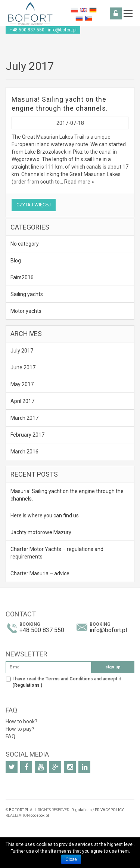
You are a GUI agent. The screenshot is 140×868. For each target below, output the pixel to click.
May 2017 (22, 384)
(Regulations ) (27, 685)
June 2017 (23, 367)
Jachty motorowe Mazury (41, 532)
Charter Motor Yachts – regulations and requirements (57, 553)
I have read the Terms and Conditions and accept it (67, 682)
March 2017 (24, 418)
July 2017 (22, 351)
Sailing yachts (27, 294)
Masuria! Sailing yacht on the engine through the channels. (67, 495)
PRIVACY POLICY (109, 810)
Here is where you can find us (45, 515)
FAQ (10, 736)
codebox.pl (40, 815)
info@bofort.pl (62, 30)
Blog (16, 261)
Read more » (79, 182)
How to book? (21, 721)
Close (71, 859)
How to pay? (20, 729)
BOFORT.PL (19, 810)
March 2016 (24, 452)
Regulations (82, 810)
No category (25, 244)
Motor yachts (26, 311)
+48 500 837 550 (27, 30)
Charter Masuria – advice (40, 573)
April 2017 (22, 401)
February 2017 (27, 435)
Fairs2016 (22, 277)
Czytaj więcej (34, 205)
